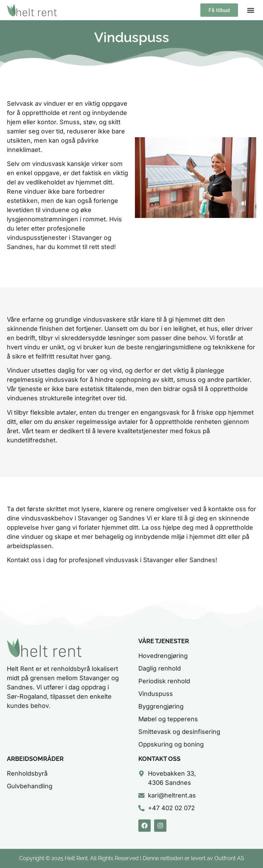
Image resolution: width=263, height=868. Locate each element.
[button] (251, 10)
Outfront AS (229, 858)
